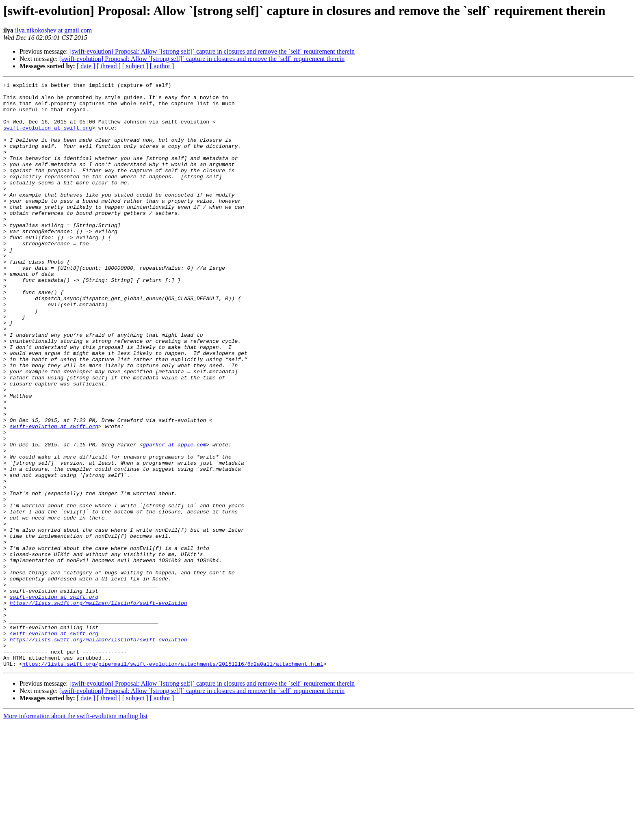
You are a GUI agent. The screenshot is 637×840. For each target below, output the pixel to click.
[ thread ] (109, 66)
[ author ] (162, 66)
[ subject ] (135, 66)
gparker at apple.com (174, 517)
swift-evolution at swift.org (48, 137)
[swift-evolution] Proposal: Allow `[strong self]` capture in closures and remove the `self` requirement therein (212, 51)
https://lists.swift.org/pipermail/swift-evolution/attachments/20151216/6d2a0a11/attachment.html (173, 781)
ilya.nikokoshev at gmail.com (53, 30)
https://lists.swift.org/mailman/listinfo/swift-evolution (99, 708)
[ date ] (86, 66)
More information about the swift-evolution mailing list (76, 833)
